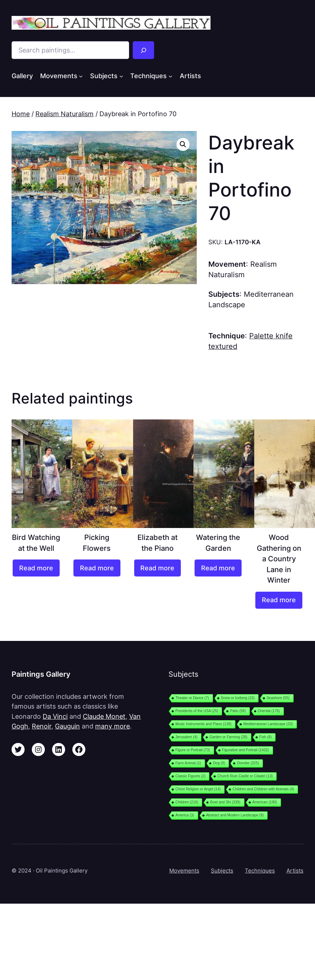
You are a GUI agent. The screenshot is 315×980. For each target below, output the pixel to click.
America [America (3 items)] (185, 815)
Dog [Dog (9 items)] (219, 763)
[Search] (144, 50)
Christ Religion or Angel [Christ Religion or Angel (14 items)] (198, 789)
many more (112, 726)
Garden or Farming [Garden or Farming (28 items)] (228, 737)
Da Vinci (55, 716)
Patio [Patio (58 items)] (238, 711)
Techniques (260, 871)
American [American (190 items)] (265, 802)
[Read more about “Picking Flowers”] (97, 568)
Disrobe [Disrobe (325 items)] (248, 763)
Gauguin (67, 726)
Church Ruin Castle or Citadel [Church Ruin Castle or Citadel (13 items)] (245, 776)
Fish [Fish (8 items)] (265, 737)
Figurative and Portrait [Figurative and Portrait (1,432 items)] (246, 750)
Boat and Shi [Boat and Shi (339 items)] (225, 802)
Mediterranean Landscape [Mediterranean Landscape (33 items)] (268, 724)
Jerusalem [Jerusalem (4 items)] (186, 737)
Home (21, 114)
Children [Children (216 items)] (187, 802)
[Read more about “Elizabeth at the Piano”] (158, 568)
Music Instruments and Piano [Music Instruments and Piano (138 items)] (203, 724)
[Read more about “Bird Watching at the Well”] (36, 568)
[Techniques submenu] (171, 76)
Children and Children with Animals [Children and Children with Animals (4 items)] (263, 789)
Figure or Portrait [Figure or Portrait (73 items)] (193, 750)
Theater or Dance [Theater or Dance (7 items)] (192, 698)
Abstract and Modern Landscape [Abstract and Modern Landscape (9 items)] (235, 815)
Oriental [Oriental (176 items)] (269, 711)
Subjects (222, 871)
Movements (184, 871)
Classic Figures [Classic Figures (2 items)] (190, 776)
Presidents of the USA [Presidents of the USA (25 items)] (197, 711)
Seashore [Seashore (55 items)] (278, 698)
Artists (295, 871)
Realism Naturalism (65, 114)
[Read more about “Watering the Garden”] (218, 568)
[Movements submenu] (81, 76)
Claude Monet (104, 716)
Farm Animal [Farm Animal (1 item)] (188, 763)
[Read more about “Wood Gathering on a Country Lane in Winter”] (279, 600)
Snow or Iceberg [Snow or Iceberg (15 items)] (238, 698)
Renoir (42, 726)
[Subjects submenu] (121, 76)
